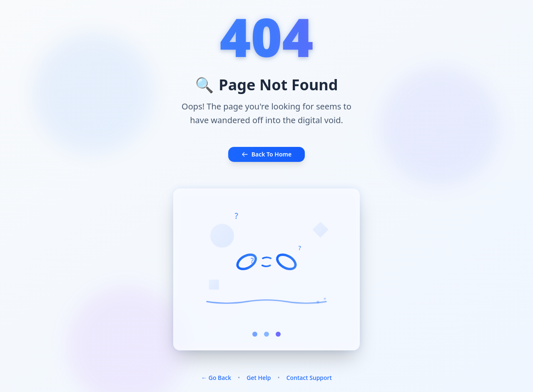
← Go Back (216, 378)
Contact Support (309, 378)
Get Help (259, 378)
